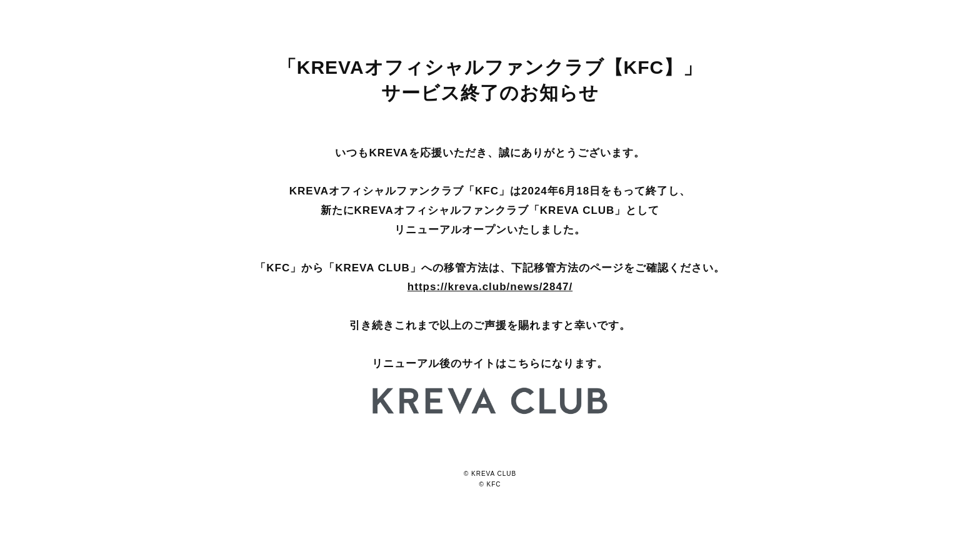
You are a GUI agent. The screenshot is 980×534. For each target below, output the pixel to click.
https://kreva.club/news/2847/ (490, 287)
